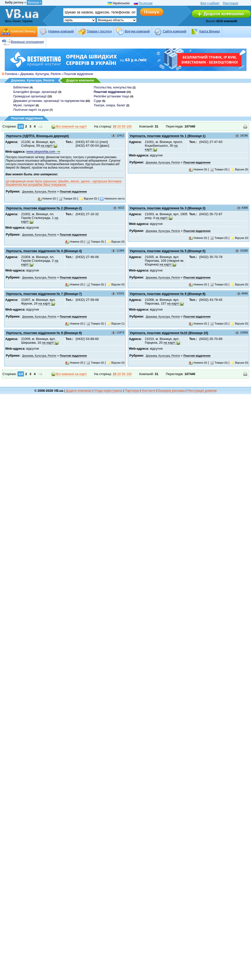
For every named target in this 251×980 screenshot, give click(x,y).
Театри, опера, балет (110, 105)
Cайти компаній (174, 31)
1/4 (21, 126)
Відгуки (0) (88, 198)
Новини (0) (47, 198)
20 (119, 126)
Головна (11, 74)
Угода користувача (108, 391)
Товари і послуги (99, 31)
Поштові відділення (79, 74)
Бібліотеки (21, 87)
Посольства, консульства (113, 87)
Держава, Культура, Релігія (41, 74)
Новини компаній (61, 31)
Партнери (132, 391)
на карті (46, 146)
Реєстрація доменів (202, 391)
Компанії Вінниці (23, 31)
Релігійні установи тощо (112, 96)
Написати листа (112, 198)
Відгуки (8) (239, 169)
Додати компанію (80, 80)
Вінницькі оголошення (27, 42)
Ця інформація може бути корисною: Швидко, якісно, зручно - (65, 180)
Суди (97, 101)
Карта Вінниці (210, 31)
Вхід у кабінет (210, 3)
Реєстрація (230, 3)
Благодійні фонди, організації (36, 92)
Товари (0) (68, 198)
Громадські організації (30, 96)
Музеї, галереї (24, 105)
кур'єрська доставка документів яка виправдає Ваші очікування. (63, 183)
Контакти (149, 391)
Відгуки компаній (137, 31)
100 (129, 126)
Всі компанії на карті (69, 127)
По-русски (146, 3)
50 (123, 126)
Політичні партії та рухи (31, 110)
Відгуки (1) (116, 324)
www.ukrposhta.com (41, 152)
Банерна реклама (171, 391)
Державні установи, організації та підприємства (49, 101)
